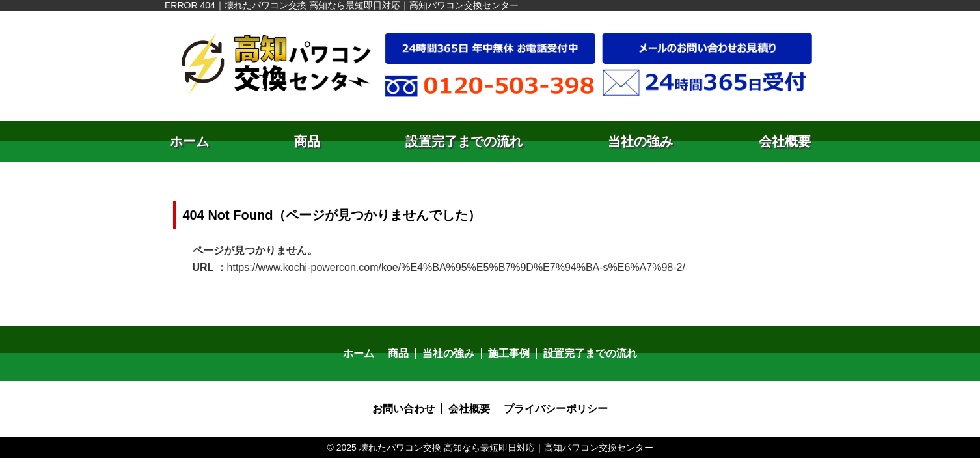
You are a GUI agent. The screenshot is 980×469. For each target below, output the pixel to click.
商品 (307, 141)
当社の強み (640, 141)
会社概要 (785, 141)
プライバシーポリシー (556, 409)
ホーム (189, 141)
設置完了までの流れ (464, 141)
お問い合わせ (403, 409)
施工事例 (509, 353)
